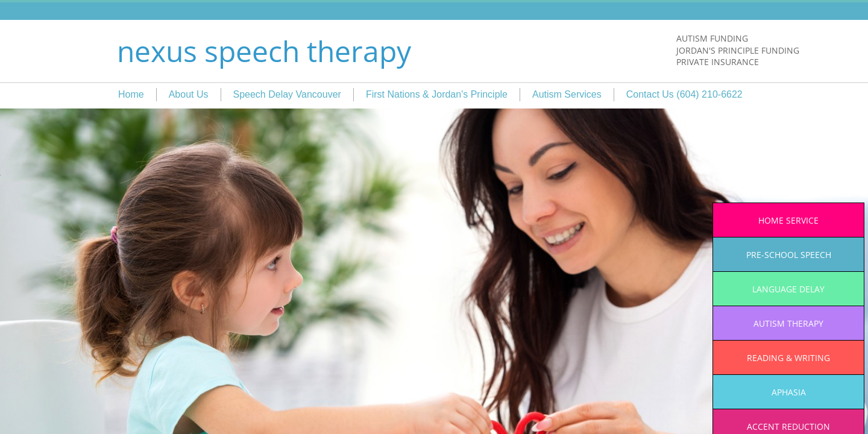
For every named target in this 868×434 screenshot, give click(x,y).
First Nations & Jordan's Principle (437, 94)
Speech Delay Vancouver (287, 94)
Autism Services (567, 94)
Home (131, 94)
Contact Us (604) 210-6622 (684, 94)
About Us (189, 94)
